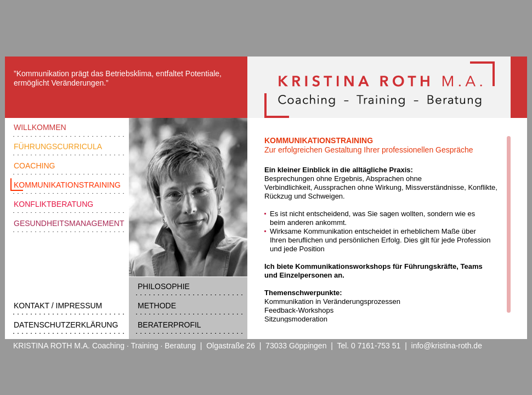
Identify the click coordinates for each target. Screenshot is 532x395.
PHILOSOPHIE (164, 286)
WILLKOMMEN (40, 127)
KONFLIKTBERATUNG (53, 204)
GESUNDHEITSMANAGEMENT (69, 223)
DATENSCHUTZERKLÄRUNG (66, 325)
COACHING (34, 166)
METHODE (157, 306)
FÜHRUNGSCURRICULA (58, 146)
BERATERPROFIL (169, 325)
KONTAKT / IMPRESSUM (58, 306)
